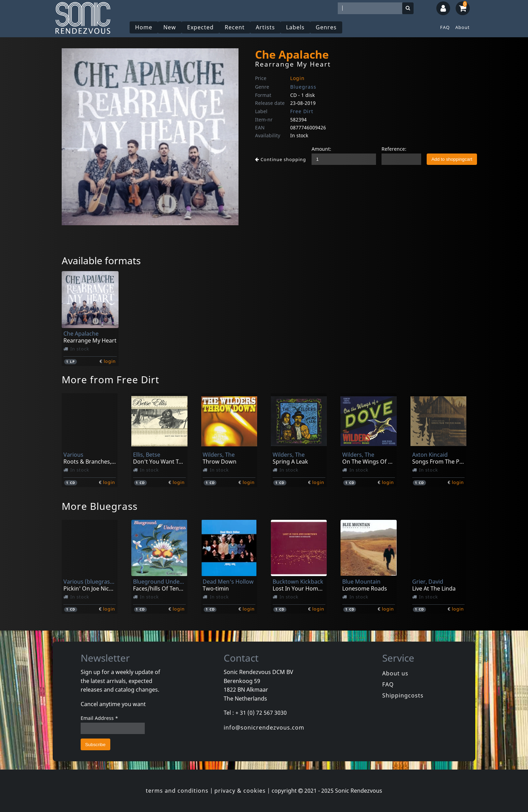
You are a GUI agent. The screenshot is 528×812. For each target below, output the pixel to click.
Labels (295, 27)
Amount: (321, 149)
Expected (200, 27)
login (110, 361)
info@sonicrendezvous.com (264, 727)
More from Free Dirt (110, 379)
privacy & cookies (240, 791)
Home (144, 27)
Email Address (99, 718)
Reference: (394, 149)
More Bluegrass (100, 506)
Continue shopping (281, 159)
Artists (265, 27)
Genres (326, 27)
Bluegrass (303, 87)
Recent (235, 27)
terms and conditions (177, 791)
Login (297, 78)
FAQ (445, 27)
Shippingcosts (403, 695)
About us (395, 673)
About (463, 27)
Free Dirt (302, 111)
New (170, 27)
